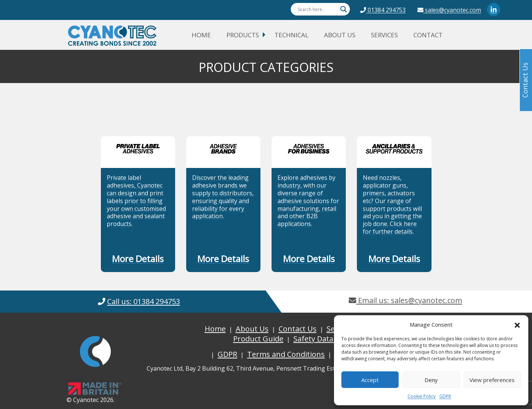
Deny (431, 380)
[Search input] (317, 9)
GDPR (445, 396)
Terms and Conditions (286, 354)
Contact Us (298, 329)
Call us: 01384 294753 (144, 301)
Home (201, 35)
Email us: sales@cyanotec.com (405, 300)
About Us (340, 35)
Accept (370, 380)
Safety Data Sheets (326, 339)
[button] (517, 324)
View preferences (492, 380)
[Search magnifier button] (344, 9)
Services (384, 35)
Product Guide (258, 339)
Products (243, 35)
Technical (291, 35)
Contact (428, 35)
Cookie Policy (422, 396)
